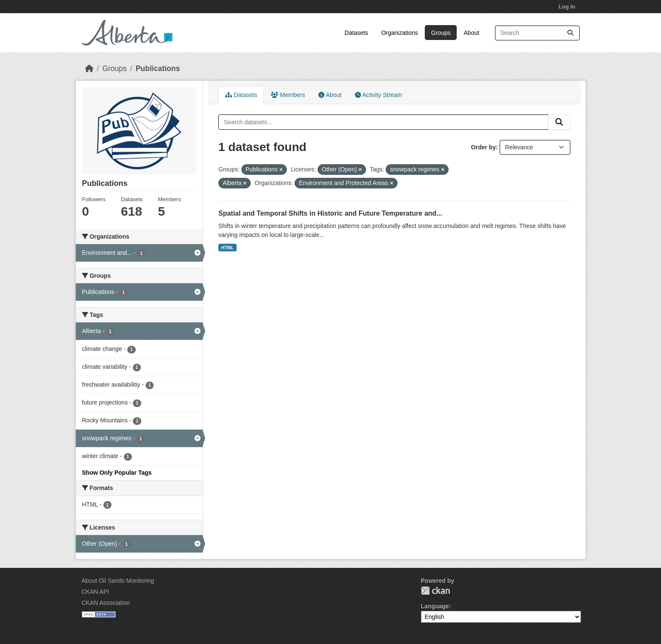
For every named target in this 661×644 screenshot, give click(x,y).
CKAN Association (106, 603)
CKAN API (96, 592)
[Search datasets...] (537, 33)
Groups (441, 33)
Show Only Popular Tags (117, 473)
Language (435, 606)
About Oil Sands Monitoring (118, 581)
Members (288, 95)
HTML (227, 248)
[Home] (89, 68)
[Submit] (570, 33)
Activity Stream (378, 95)
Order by (484, 147)
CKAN (435, 591)
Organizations (400, 33)
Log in (567, 7)
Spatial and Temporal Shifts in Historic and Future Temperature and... (330, 213)
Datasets (356, 33)
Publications (158, 68)
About (472, 33)
